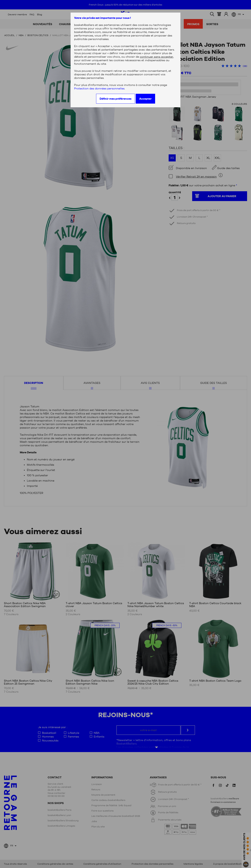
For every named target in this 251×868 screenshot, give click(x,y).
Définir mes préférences (115, 99)
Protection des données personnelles (99, 88)
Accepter (145, 99)
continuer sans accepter (156, 57)
